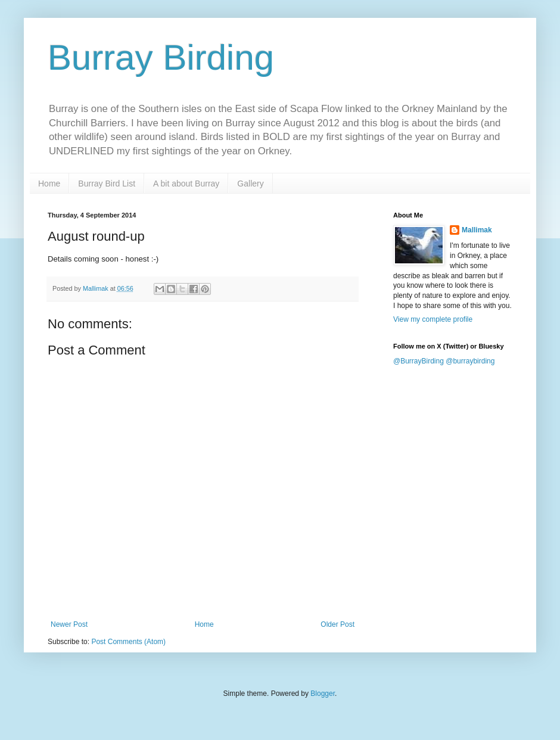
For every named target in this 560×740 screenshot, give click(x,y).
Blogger (323, 694)
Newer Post (69, 624)
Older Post (337, 624)
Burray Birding (161, 57)
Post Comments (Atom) (128, 642)
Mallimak (477, 230)
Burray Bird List (107, 184)
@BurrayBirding (419, 361)
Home (49, 184)
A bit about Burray (186, 184)
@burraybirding (470, 361)
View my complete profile (433, 319)
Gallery (250, 184)
